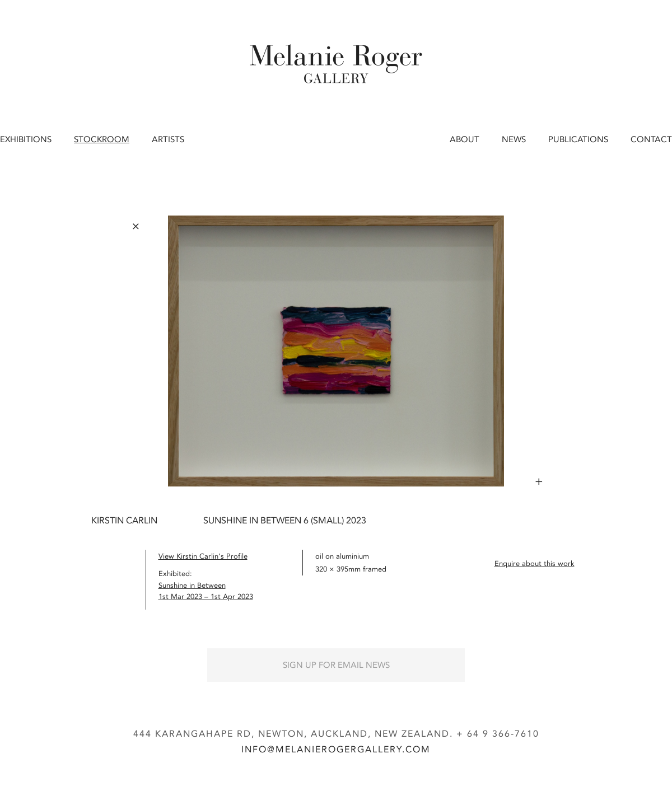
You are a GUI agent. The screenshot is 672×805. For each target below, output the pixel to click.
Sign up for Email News (336, 665)
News (514, 139)
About (465, 139)
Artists (168, 139)
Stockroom (102, 139)
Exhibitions (26, 139)
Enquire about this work (535, 563)
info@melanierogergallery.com (336, 749)
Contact (651, 139)
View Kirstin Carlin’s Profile (203, 556)
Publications (578, 139)
